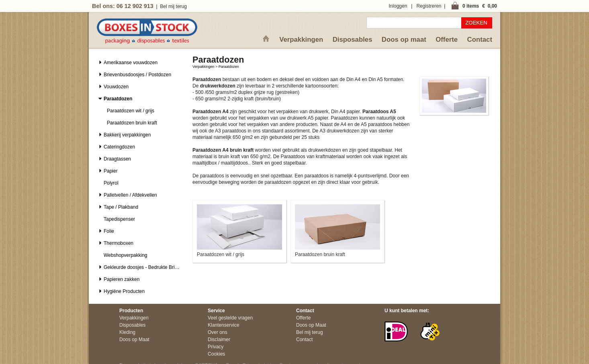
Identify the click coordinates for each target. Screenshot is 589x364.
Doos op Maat (134, 340)
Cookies (216, 354)
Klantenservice (224, 325)
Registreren (429, 6)
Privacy (216, 347)
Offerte (447, 40)
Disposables (353, 40)
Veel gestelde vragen (230, 318)
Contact (480, 40)
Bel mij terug (173, 6)
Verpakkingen (301, 40)
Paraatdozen (229, 67)
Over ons (218, 332)
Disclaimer (219, 340)
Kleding (127, 332)
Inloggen (398, 6)
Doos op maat (404, 40)
